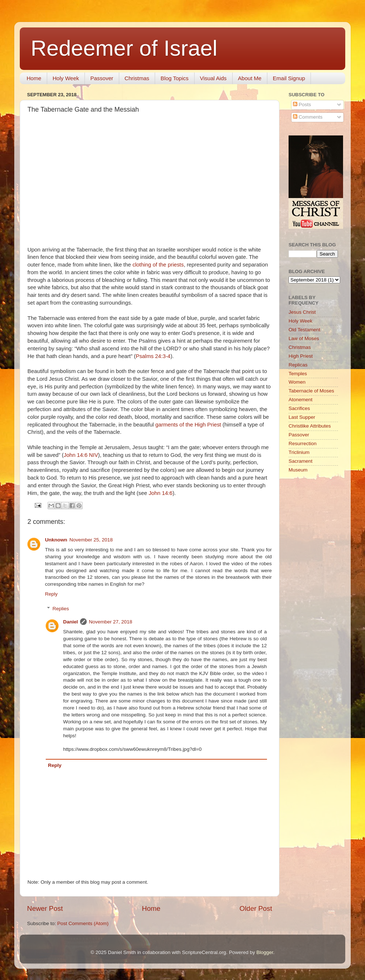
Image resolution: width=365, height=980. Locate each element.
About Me (250, 78)
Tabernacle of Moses (311, 391)
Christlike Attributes (310, 426)
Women (297, 382)
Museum (298, 470)
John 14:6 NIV (81, 455)
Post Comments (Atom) (83, 923)
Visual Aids (213, 78)
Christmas (137, 78)
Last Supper (302, 417)
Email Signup (289, 78)
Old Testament (304, 330)
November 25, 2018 (91, 540)
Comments (308, 117)
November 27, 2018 (111, 622)
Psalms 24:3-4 (153, 356)
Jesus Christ (302, 312)
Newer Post (45, 908)
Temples (298, 374)
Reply (51, 594)
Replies (61, 609)
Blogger (265, 952)
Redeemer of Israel (124, 48)
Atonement (300, 400)
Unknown (56, 540)
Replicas (298, 365)
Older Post (256, 908)
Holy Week (66, 78)
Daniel (71, 622)
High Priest (301, 356)
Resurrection (303, 444)
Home (34, 78)
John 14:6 (160, 493)
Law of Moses (304, 338)
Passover (102, 78)
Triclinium (299, 452)
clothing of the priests (158, 265)
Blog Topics (174, 78)
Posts (302, 105)
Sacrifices (299, 408)
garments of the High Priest (188, 425)
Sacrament (300, 461)
